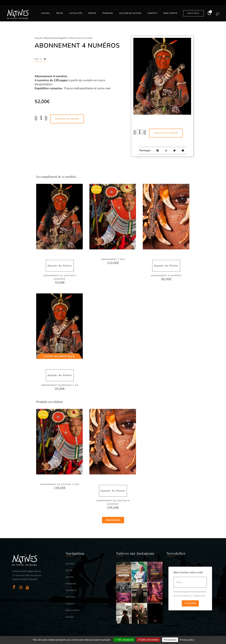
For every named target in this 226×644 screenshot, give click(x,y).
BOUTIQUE (193, 13)
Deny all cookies (148, 640)
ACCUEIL (70, 564)
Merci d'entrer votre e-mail (188, 572)
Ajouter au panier (67, 119)
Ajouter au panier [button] (60, 266)
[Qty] (41, 118)
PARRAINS (71, 584)
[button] (40, 60)
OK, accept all (124, 640)
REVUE (69, 570)
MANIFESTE (71, 590)
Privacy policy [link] (187, 640)
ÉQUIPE (69, 577)
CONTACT (71, 604)
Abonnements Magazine (55, 38)
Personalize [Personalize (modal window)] (170, 640)
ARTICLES (71, 597)
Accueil (38, 38)
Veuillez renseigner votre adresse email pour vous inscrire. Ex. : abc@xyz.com (190, 594)
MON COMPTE (73, 610)
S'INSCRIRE (190, 603)
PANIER (69, 617)
